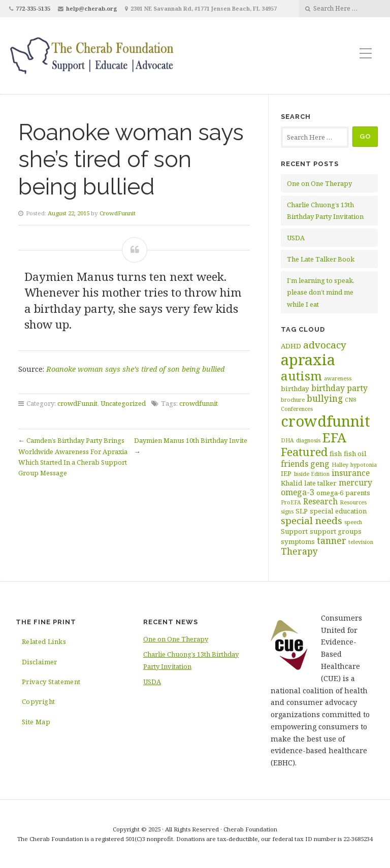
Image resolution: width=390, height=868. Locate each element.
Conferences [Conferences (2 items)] (297, 409)
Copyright (39, 701)
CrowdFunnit (118, 213)
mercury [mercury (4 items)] (355, 483)
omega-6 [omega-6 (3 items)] (330, 493)
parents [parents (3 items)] (358, 493)
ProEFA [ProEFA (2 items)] (291, 502)
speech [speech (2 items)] (353, 522)
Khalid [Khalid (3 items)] (291, 483)
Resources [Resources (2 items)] (353, 502)
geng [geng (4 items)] (320, 464)
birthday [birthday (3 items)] (295, 389)
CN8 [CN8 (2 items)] (350, 400)
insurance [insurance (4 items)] (351, 473)
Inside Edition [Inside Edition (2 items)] (312, 474)
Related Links (44, 641)
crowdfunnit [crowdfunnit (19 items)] (326, 421)
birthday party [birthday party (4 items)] (339, 388)
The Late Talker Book (321, 259)
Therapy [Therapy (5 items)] (299, 551)
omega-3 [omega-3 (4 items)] (298, 492)
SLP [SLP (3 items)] (302, 511)
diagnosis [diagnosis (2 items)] (308, 440)
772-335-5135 (33, 8)
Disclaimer (40, 662)
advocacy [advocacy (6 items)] (325, 345)
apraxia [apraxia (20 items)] (308, 360)
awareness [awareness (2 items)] (338, 378)
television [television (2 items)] (361, 542)
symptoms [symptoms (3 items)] (298, 541)
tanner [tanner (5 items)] (332, 540)
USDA (296, 238)
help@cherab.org (92, 8)
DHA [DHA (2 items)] (287, 440)
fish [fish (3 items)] (336, 454)
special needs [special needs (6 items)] (312, 521)
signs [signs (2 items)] (287, 511)
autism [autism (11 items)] (301, 376)
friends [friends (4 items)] (295, 464)
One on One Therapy (319, 183)
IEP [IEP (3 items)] (286, 473)
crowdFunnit (77, 403)
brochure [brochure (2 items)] (293, 400)
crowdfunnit (199, 403)
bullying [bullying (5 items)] (325, 398)
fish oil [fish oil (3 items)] (355, 454)
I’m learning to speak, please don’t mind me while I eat (321, 293)
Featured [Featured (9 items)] (304, 452)
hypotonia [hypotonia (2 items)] (364, 465)
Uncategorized (123, 403)
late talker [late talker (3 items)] (320, 483)
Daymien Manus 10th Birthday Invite (191, 440)
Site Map (36, 722)
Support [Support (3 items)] (294, 531)
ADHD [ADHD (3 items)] (291, 346)
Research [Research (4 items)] (320, 501)
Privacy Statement (51, 682)
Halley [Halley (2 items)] (340, 465)
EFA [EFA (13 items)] (334, 437)
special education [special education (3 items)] (338, 511)
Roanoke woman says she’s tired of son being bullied (135, 369)
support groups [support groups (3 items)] (336, 531)
